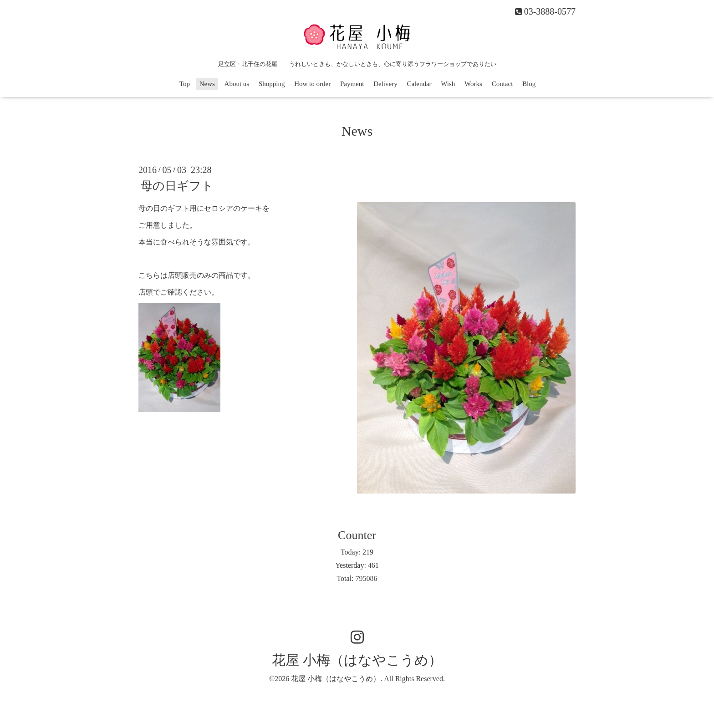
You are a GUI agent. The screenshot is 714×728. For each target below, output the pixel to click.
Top (185, 84)
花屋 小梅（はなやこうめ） (357, 660)
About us (237, 84)
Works (473, 84)
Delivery (385, 84)
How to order (312, 84)
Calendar (419, 84)
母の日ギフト (177, 186)
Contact (502, 84)
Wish (448, 84)
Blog (529, 84)
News (207, 84)
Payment (352, 84)
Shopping (272, 84)
